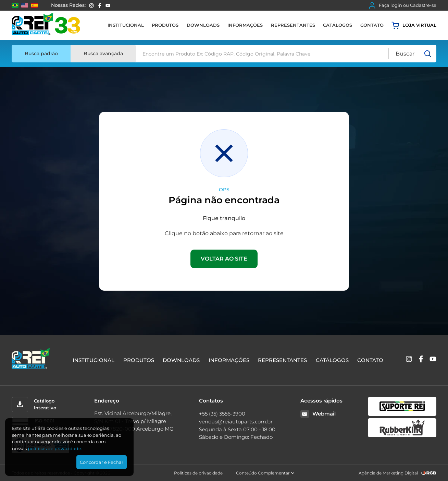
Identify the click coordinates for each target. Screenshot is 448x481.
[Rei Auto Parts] (46, 25)
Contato (372, 25)
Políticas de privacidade (198, 473)
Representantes (293, 25)
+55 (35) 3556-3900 (222, 414)
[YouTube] (108, 5)
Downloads (203, 25)
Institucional (126, 25)
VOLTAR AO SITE (224, 259)
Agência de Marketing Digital (388, 473)
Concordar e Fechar (102, 462)
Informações (245, 25)
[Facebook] (100, 5)
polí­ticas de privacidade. (55, 448)
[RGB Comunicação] (429, 473)
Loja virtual (414, 25)
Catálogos (338, 25)
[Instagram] (91, 5)
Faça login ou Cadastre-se (403, 5)
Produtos (165, 25)
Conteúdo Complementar (265, 473)
